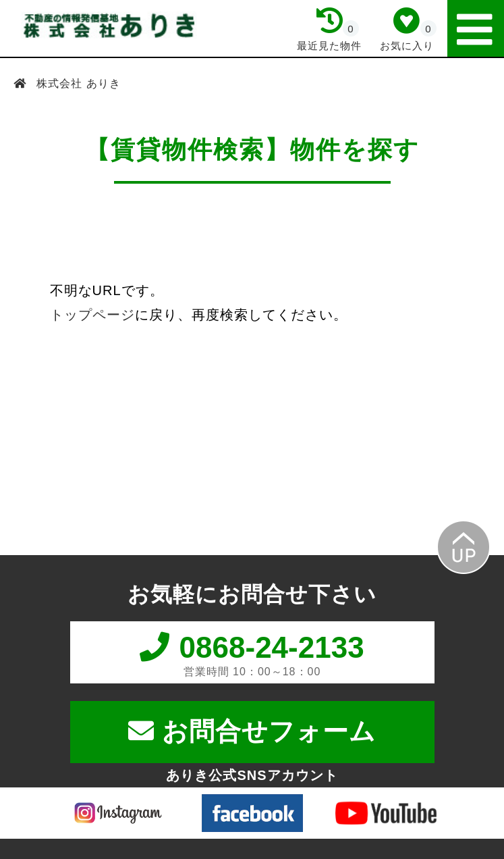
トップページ (92, 315)
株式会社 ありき (77, 83)
